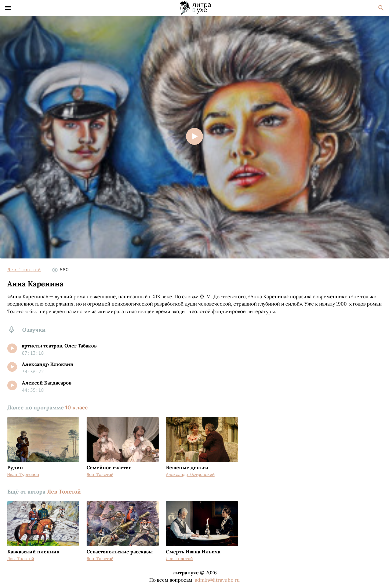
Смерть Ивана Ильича (193, 552)
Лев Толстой (24, 270)
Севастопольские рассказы (120, 552)
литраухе (186, 573)
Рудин (15, 467)
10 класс (76, 407)
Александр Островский (190, 475)
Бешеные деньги (187, 467)
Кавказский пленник (33, 552)
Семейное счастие (109, 467)
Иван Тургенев (23, 475)
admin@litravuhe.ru (217, 580)
